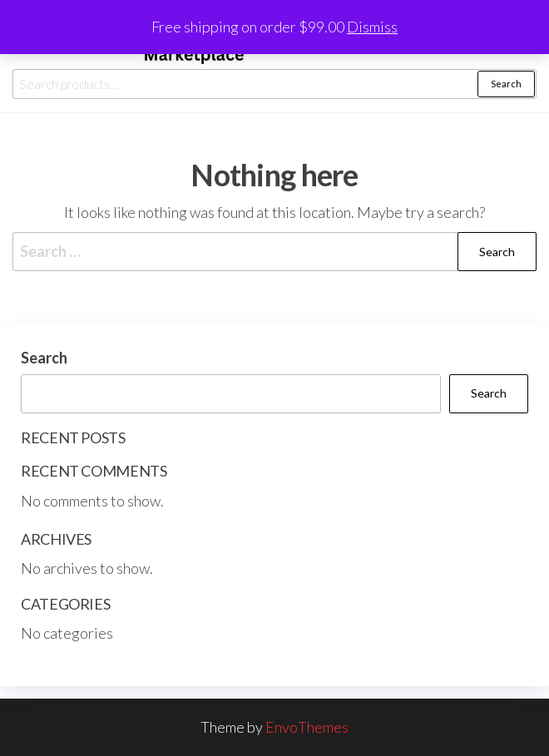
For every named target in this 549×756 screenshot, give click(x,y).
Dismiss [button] (372, 27)
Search (506, 84)
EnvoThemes (307, 727)
